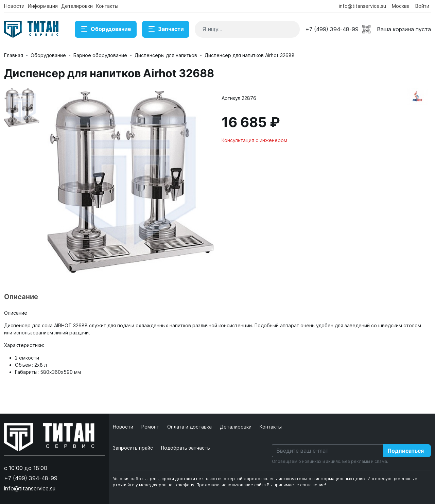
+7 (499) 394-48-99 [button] (332, 29)
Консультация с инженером (254, 140)
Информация (43, 6)
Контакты (107, 6)
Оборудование (106, 29)
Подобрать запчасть (186, 448)
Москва (401, 6)
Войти (422, 6)
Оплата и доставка (190, 427)
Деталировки (77, 6)
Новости (14, 6)
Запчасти (166, 29)
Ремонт (151, 427)
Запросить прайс (133, 448)
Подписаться (406, 451)
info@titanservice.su (362, 6)
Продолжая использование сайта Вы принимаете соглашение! (261, 485)
